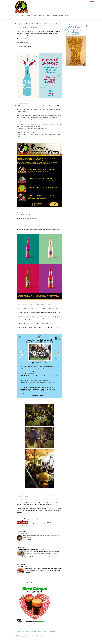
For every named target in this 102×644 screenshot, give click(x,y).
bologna (20, 305)
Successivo (52, 639)
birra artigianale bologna (24, 212)
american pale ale (46, 305)
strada (39, 495)
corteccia (78, 31)
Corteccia (27, 555)
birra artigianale (76, 26)
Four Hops (42, 226)
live (55, 495)
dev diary (67, 32)
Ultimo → (59, 639)
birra (33, 212)
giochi (50, 495)
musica (20, 495)
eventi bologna (72, 34)
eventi (46, 632)
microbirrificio (28, 632)
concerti (45, 495)
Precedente (44, 639)
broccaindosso (27, 495)
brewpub (40, 632)
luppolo (31, 305)
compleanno (53, 632)
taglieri (83, 34)
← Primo (37, 639)
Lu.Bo (31, 551)
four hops (37, 305)
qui (26, 526)
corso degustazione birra (43, 212)
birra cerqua (72, 29)
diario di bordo (75, 32)
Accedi (67, 16)
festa (34, 495)
